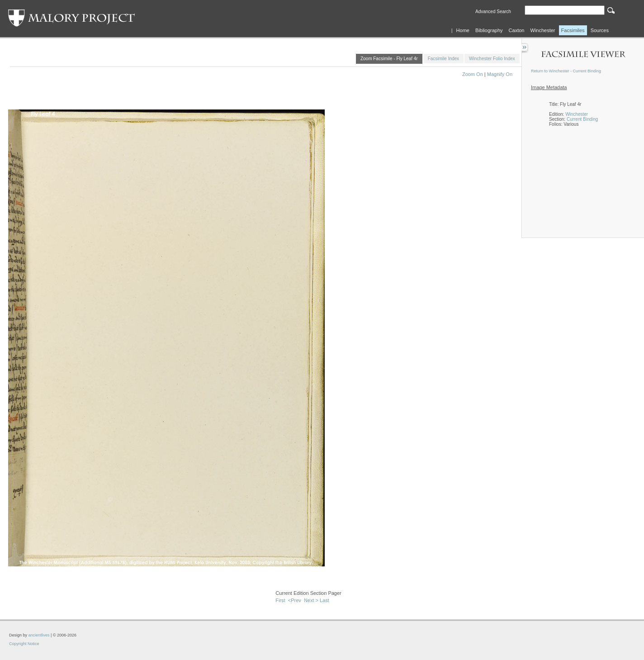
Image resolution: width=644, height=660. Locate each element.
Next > (311, 600)
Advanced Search (493, 12)
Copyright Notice (24, 644)
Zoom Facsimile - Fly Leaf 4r (389, 59)
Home (463, 30)
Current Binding (582, 119)
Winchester (543, 30)
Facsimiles (573, 30)
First (280, 600)
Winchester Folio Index (492, 59)
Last (324, 600)
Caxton (517, 30)
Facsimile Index (443, 59)
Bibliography (489, 30)
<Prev (295, 600)
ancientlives (39, 635)
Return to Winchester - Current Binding (566, 71)
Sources (600, 30)
